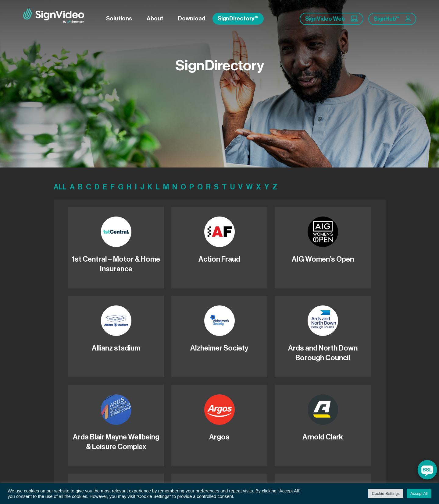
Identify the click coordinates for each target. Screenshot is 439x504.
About (155, 18)
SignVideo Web (332, 19)
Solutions (119, 18)
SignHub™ (392, 19)
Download (192, 18)
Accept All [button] (419, 493)
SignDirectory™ (238, 18)
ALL (60, 187)
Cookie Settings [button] (386, 493)
